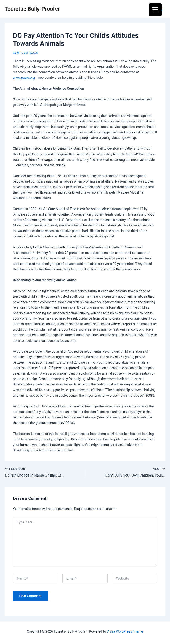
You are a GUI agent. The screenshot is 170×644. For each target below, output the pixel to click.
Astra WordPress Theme (125, 631)
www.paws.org (24, 78)
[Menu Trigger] (155, 10)
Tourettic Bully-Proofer (32, 9)
